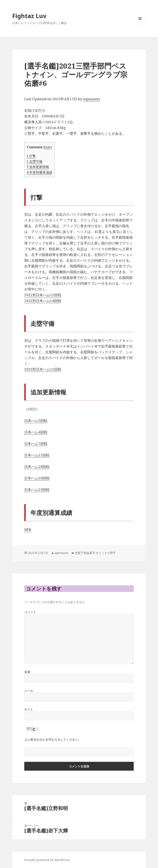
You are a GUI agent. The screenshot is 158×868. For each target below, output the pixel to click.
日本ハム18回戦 (37, 467)
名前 (27, 672)
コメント (30, 612)
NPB (28, 530)
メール (29, 691)
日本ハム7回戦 (36, 444)
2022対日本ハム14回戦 (43, 301)
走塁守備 (34, 161)
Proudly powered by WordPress (47, 860)
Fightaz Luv (29, 16)
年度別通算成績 (39, 172)
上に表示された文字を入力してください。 (53, 740)
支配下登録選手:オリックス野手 (95, 553)
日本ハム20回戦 (37, 478)
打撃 (31, 156)
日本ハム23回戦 (37, 490)
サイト (29, 709)
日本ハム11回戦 (37, 455)
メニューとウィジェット (140, 24)
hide (48, 147)
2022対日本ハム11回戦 (43, 295)
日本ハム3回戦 (36, 421)
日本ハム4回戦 (36, 432)
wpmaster (92, 99)
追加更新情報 (38, 167)
